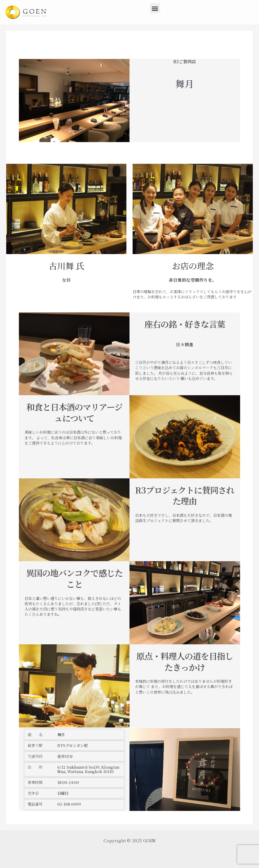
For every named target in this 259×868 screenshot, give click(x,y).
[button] (155, 8)
